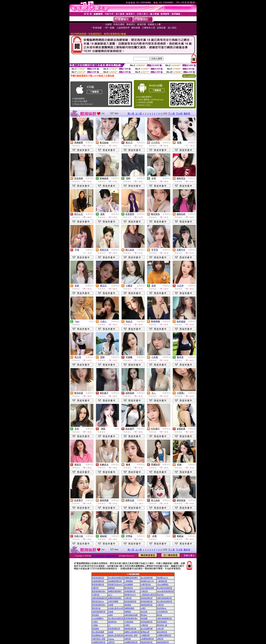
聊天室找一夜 (162, 625)
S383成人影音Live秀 (116, 608)
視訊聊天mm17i (130, 595)
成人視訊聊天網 (147, 578)
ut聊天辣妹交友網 (131, 615)
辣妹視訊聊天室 (147, 605)
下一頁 (171, 114)
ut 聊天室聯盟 (113, 601)
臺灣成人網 (145, 632)
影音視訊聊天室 (98, 578)
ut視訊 (110, 615)
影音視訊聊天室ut (99, 591)
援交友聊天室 (162, 632)
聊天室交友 (129, 588)
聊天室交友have (98, 601)
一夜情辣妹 (129, 581)
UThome (111, 639)
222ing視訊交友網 (147, 588)
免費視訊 (90, 143)
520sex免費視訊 (163, 584)
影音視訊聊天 (162, 622)
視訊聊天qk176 (162, 578)
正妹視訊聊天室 (98, 581)
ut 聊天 (143, 608)
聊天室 (159, 615)
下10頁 (179, 114)
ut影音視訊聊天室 (99, 612)
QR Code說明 (189, 76)
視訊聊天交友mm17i (116, 584)
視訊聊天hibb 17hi (147, 581)
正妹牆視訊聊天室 (115, 581)
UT (109, 625)
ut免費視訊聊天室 (147, 639)
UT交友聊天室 (162, 612)
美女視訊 (96, 615)
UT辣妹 (95, 625)
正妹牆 (111, 605)
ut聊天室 (95, 588)
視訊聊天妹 (112, 622)
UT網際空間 (145, 635)
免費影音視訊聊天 (131, 578)
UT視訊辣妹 (129, 622)
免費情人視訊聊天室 (132, 632)
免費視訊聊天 (129, 608)
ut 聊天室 (160, 605)
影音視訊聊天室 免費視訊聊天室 (105, 556)
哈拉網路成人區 (98, 635)
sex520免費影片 (98, 618)
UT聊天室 (144, 591)
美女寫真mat (162, 608)
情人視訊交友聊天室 (116, 578)
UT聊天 (127, 625)
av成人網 (160, 628)
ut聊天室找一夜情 (131, 635)
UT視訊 (95, 622)
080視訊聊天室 (130, 591)
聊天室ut (144, 615)
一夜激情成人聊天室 (148, 595)
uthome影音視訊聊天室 (165, 591)
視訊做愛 (144, 618)
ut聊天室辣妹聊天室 (100, 598)
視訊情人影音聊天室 (116, 635)
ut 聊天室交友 (146, 584)
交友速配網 (129, 584)
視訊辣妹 (128, 605)
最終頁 (187, 114)
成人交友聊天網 (147, 628)
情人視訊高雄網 (98, 632)
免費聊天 (192, 143)
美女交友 (160, 595)
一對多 (91, 321)
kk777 (110, 595)
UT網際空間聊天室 (164, 635)
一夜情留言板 (162, 581)
